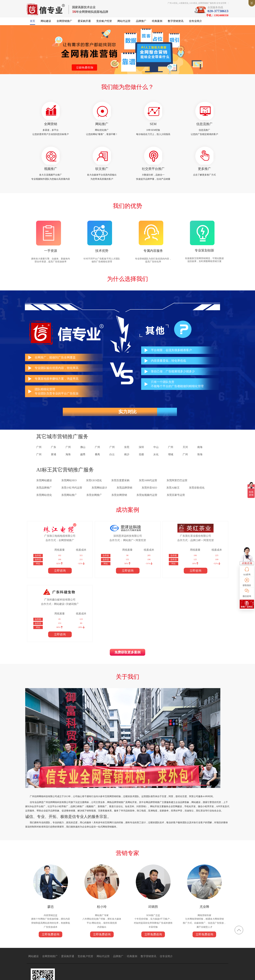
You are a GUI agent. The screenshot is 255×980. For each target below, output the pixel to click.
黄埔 (54, 460)
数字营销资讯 (176, 23)
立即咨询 (54, 576)
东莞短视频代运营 (147, 500)
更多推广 (201, 172)
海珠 (68, 460)
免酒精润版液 (169, 951)
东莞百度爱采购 (120, 486)
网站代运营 (124, 23)
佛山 (83, 452)
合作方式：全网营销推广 (54, 545)
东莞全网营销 (119, 500)
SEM (152, 126)
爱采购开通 (84, 23)
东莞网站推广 (69, 500)
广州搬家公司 (67, 951)
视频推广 (54, 172)
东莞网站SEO (69, 486)
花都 (141, 460)
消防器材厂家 (183, 951)
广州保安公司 (155, 951)
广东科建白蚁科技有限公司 (192, 541)
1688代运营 (129, 951)
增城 (171, 460)
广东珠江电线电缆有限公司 (54, 541)
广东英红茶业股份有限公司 (146, 541)
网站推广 (103, 126)
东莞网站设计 (99, 493)
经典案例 (157, 23)
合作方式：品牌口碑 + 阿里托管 (146, 545)
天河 (185, 452)
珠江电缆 (45, 951)
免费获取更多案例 (127, 595)
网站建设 (46, 23)
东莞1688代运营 (148, 486)
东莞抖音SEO (149, 493)
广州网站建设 (142, 951)
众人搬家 (108, 951)
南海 (200, 452)
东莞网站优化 (44, 500)
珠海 (200, 460)
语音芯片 (118, 951)
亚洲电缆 (55, 951)
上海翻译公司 (212, 951)
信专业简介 (195, 23)
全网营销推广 (64, 23)
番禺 (97, 460)
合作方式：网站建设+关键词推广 (192, 545)
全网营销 (54, 126)
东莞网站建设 (44, 486)
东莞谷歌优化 (197, 493)
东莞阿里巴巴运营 (177, 486)
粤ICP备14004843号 (152, 975)
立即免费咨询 (54, 885)
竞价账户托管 (104, 23)
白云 (112, 460)
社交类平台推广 (152, 172)
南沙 (127, 460)
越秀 (83, 460)
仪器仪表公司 (96, 951)
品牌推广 (141, 23)
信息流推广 (201, 126)
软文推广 (103, 172)
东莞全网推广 (94, 500)
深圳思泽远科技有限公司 (100, 541)
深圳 (141, 452)
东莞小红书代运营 (72, 493)
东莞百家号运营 (176, 500)
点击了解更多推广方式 (201, 178)
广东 (54, 452)
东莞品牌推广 (44, 493)
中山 (156, 452)
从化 (156, 460)
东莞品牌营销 (124, 493)
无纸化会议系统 (198, 951)
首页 (33, 23)
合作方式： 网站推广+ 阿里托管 (100, 545)
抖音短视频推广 (82, 951)
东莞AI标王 (173, 493)
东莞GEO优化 (94, 486)
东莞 (127, 452)
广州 (39, 452)
